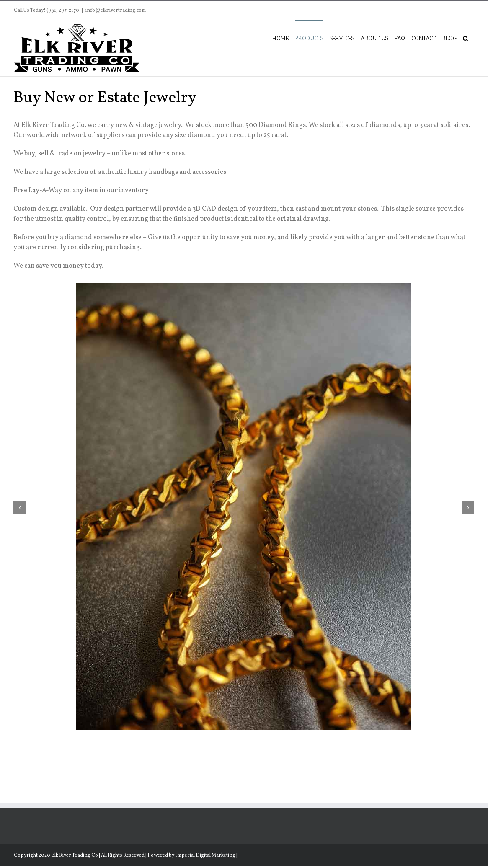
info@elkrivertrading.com (116, 10)
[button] (466, 38)
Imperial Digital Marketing (205, 855)
